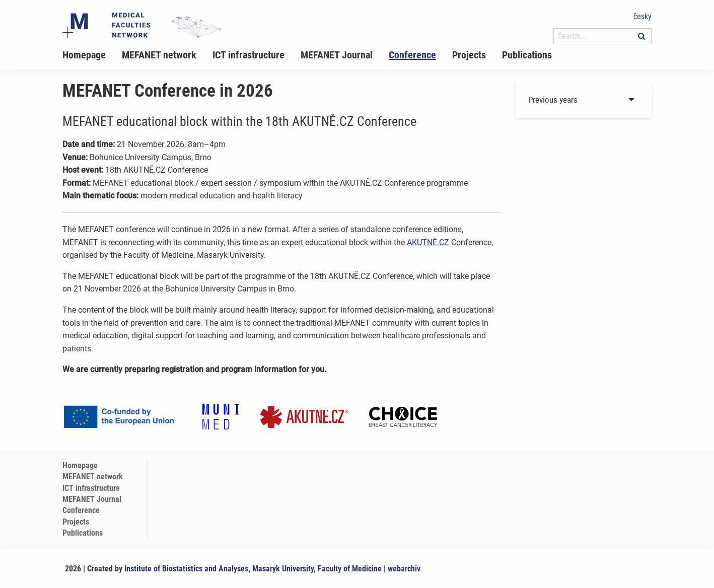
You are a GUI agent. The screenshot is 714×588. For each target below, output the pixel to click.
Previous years (553, 100)
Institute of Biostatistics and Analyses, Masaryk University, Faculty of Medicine (253, 569)
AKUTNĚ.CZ (428, 242)
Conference (412, 55)
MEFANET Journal (337, 55)
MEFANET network (159, 55)
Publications (527, 55)
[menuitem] (92, 55)
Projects (469, 55)
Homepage (84, 55)
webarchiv (404, 569)
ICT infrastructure (248, 55)
